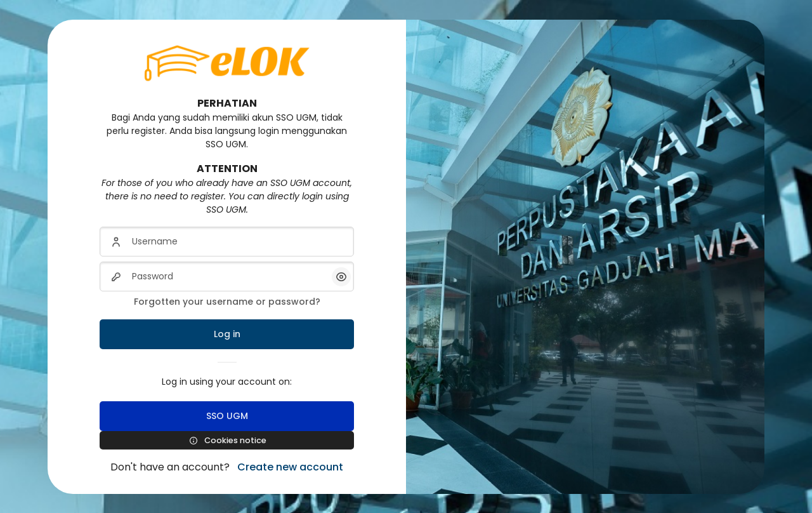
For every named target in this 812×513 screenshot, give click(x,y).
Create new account (290, 467)
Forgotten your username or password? (227, 302)
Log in (227, 334)
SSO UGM (227, 416)
